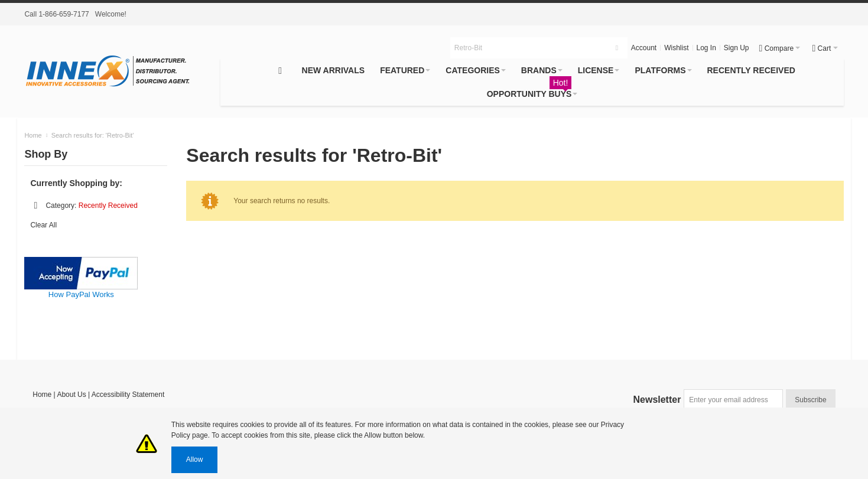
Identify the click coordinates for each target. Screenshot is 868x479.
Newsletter (657, 400)
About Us (71, 395)
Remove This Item (35, 206)
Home (42, 395)
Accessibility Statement (128, 395)
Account (644, 48)
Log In (706, 48)
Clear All (43, 225)
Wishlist (676, 48)
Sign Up (737, 48)
